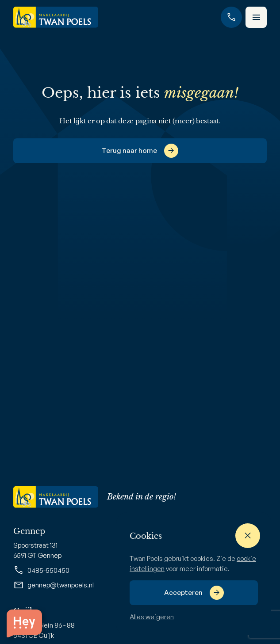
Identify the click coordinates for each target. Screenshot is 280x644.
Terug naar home (129, 151)
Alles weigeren (152, 617)
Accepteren (183, 593)
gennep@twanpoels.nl (54, 585)
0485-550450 (41, 570)
